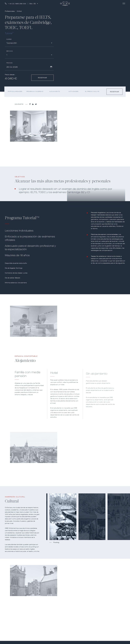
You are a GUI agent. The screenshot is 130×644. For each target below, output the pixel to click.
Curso (9, 39)
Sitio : (33, 4)
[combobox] (29, 43)
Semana (10, 51)
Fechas (9, 63)
